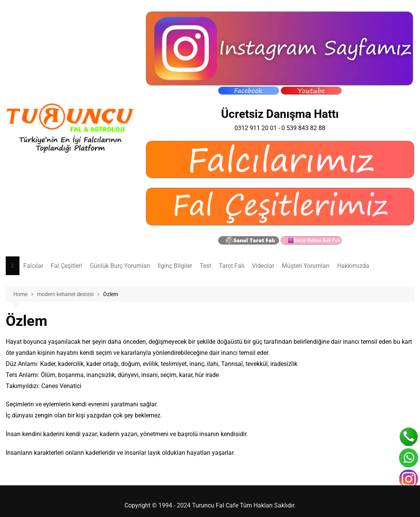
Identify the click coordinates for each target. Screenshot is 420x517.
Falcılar (33, 266)
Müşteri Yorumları (306, 266)
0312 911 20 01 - (258, 128)
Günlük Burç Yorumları (120, 266)
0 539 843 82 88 (303, 128)
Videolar (263, 266)
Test (205, 266)
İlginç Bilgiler (175, 266)
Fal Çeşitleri (66, 266)
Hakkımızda (353, 266)
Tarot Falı (232, 266)
